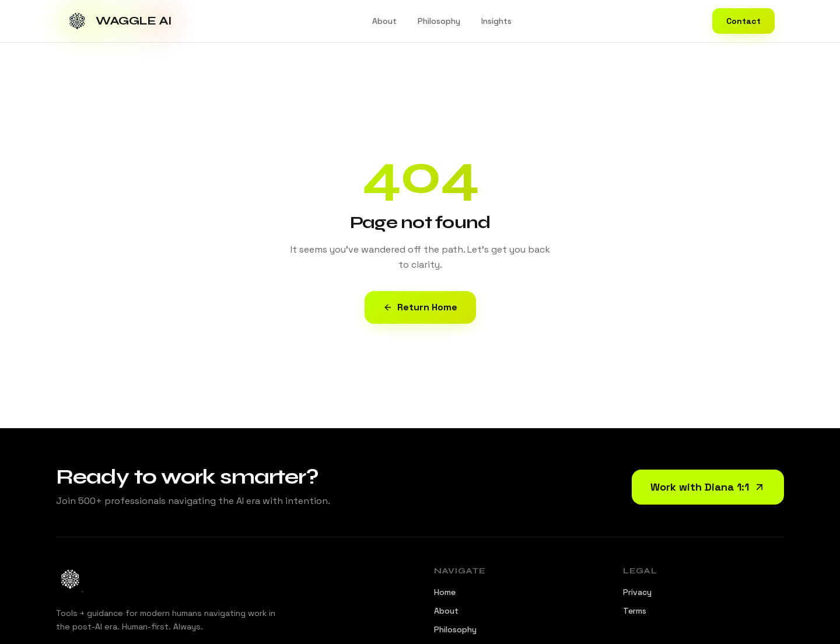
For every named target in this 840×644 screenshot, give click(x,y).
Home (445, 592)
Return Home (420, 307)
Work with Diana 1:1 (708, 487)
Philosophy (439, 21)
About (384, 21)
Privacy (637, 592)
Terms (635, 611)
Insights (496, 21)
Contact (743, 21)
